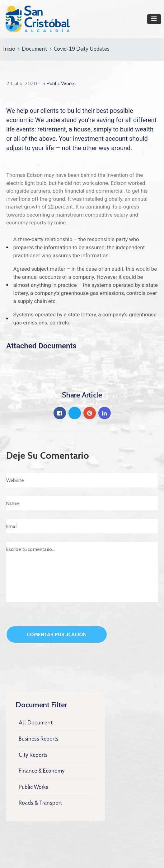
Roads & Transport (40, 803)
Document (35, 49)
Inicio (9, 49)
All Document (36, 723)
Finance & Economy (42, 771)
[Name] (82, 503)
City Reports (33, 755)
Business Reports (39, 739)
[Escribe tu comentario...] (82, 572)
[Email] (82, 526)
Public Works (33, 787)
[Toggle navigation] (154, 19)
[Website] (82, 480)
